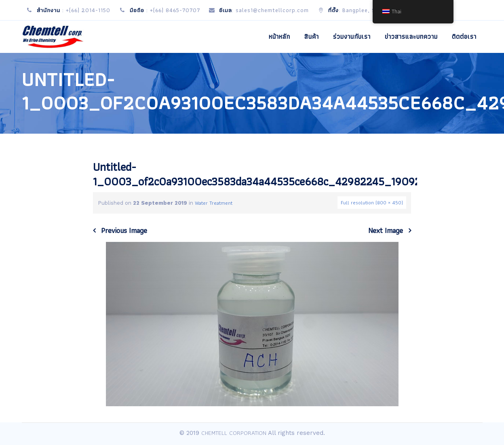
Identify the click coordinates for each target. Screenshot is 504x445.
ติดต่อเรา (464, 37)
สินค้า (312, 37)
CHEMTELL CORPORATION (234, 433)
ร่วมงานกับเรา (352, 37)
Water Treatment (214, 203)
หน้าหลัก (279, 37)
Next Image (386, 231)
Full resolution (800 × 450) (372, 203)
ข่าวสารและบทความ (411, 37)
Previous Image (124, 231)
